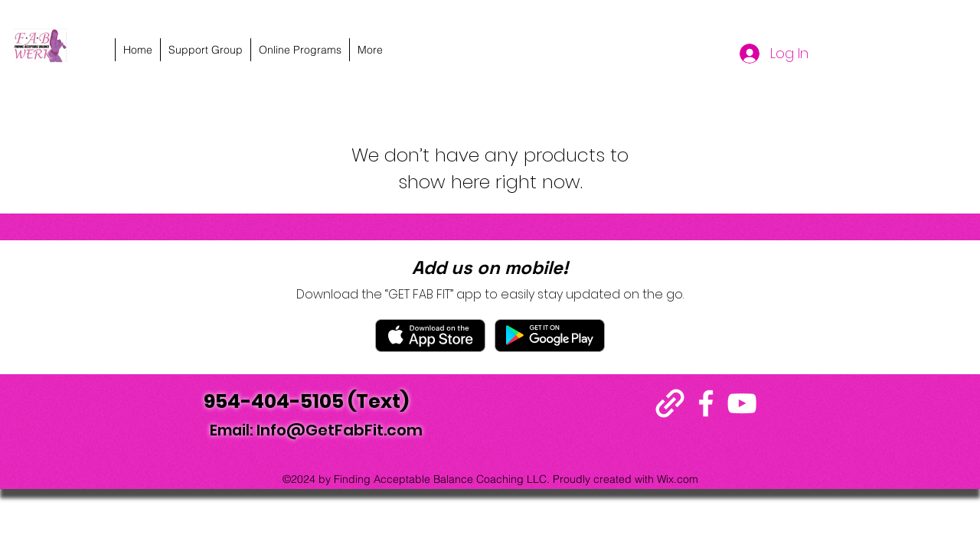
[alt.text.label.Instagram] (873, 46)
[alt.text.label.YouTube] (850, 46)
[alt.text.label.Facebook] (827, 46)
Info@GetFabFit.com (340, 430)
